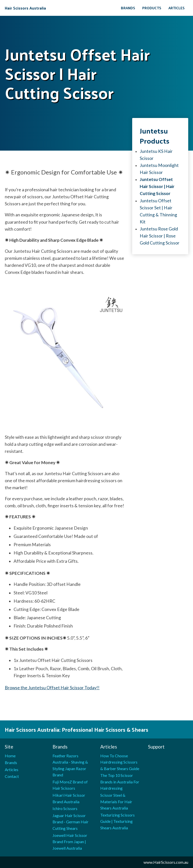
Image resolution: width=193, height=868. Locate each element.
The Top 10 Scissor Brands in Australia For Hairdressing (120, 782)
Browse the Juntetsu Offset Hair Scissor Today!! (52, 688)
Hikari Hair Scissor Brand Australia (69, 798)
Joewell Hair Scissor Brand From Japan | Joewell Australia (70, 842)
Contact (12, 776)
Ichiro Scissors (65, 808)
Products (152, 8)
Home (10, 756)
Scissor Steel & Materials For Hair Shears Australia (116, 801)
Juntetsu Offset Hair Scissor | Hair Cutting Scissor (157, 186)
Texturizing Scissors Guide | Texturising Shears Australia (117, 821)
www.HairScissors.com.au (166, 862)
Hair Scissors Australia (25, 8)
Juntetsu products (155, 136)
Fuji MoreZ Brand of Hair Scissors (70, 785)
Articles (177, 8)
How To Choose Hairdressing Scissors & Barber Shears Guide (120, 762)
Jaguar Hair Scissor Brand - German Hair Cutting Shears (70, 822)
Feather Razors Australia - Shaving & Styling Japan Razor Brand (70, 765)
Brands (128, 8)
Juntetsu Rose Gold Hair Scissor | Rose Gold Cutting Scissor (160, 236)
